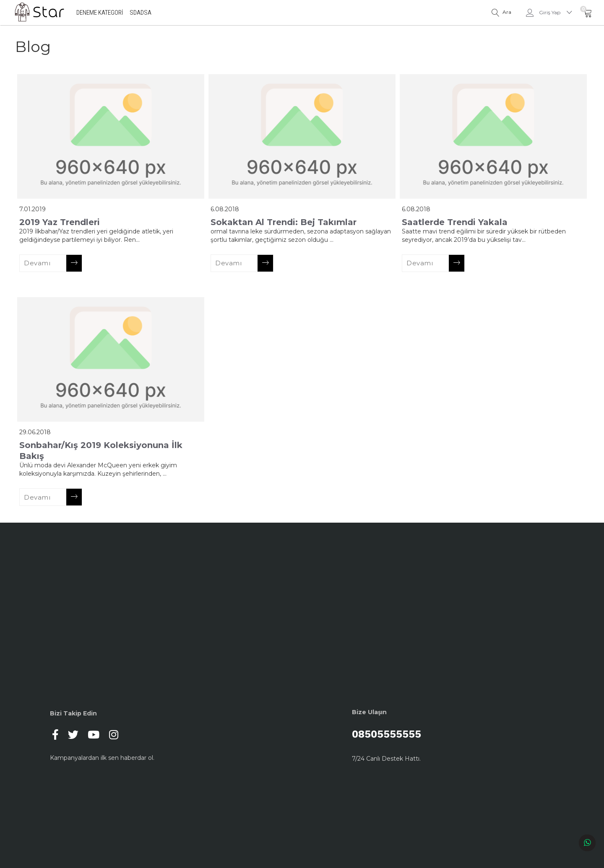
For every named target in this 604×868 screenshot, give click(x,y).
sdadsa (141, 13)
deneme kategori (100, 13)
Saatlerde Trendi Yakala (455, 222)
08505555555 (409, 735)
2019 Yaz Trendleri (60, 222)
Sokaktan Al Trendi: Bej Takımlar (284, 222)
